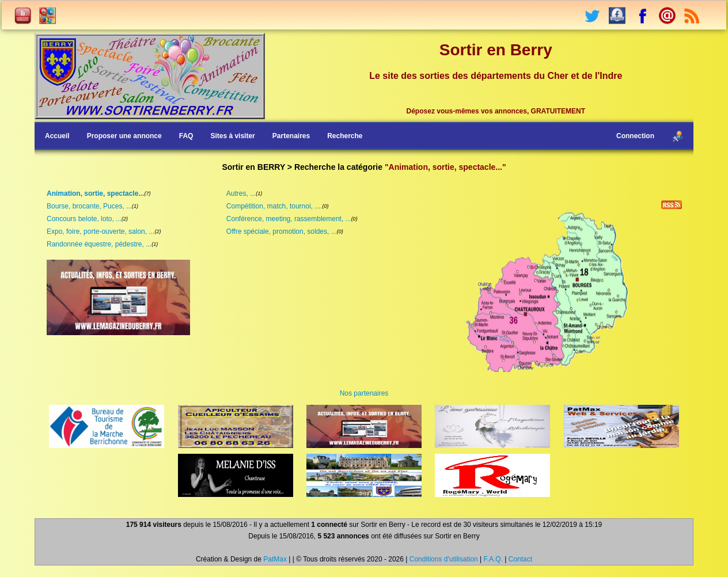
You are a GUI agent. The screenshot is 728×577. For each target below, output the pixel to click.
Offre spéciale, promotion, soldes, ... (282, 231)
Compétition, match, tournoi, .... (274, 206)
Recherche (345, 136)
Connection (635, 136)
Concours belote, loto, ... (84, 219)
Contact (520, 559)
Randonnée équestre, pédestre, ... (99, 244)
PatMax (275, 559)
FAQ (186, 136)
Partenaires (291, 136)
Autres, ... (241, 193)
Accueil (57, 136)
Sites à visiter (232, 136)
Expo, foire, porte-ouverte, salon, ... (101, 231)
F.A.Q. (493, 559)
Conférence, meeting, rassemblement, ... (289, 219)
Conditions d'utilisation (444, 559)
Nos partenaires (364, 393)
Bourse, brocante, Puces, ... (89, 206)
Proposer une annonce (124, 136)
